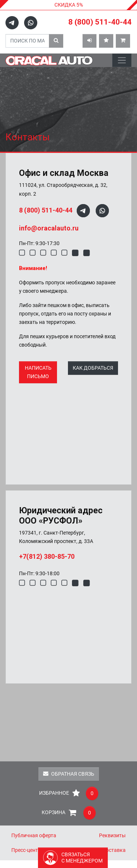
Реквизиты (112, 836)
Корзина (69, 813)
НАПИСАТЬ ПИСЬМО (38, 372)
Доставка (114, 850)
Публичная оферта (34, 836)
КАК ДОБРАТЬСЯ (93, 368)
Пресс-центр (26, 850)
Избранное (69, 793)
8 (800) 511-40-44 (100, 22)
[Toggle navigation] (122, 60)
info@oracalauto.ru (49, 228)
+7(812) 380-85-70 (47, 556)
